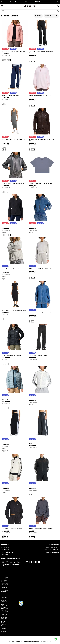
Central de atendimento (52, 553)
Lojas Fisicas (4, 554)
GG (10, 60)
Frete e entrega (50, 551)
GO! (58, 11)
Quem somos (5, 548)
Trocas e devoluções (51, 548)
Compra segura (5, 549)
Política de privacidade (7, 553)
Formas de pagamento (52, 549)
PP (2, 60)
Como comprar (5, 551)
